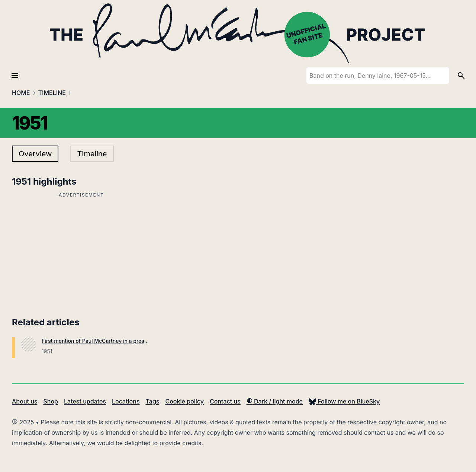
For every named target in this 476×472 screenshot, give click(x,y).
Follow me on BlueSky (344, 401)
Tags (153, 401)
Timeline (92, 154)
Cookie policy (184, 401)
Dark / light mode (275, 401)
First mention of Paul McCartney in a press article (103, 341)
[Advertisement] (81, 252)
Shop (51, 401)
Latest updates (85, 401)
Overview (35, 154)
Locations (126, 401)
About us (25, 401)
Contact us (225, 401)
